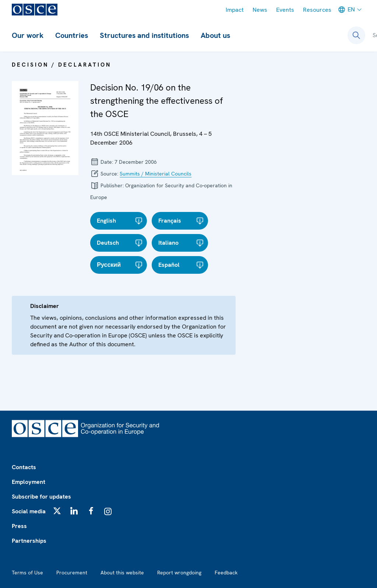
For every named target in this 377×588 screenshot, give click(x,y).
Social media (29, 511)
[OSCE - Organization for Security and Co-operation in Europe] (35, 10)
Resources (317, 10)
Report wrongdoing (179, 573)
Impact (235, 10)
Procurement (72, 573)
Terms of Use (27, 573)
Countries (72, 35)
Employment (29, 482)
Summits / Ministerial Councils (156, 174)
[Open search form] (356, 35)
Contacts (24, 467)
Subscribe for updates (41, 497)
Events (285, 10)
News (260, 10)
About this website (122, 573)
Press (19, 526)
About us (215, 35)
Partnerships (29, 541)
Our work (28, 35)
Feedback (226, 573)
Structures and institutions (144, 35)
